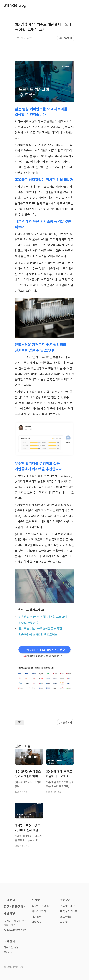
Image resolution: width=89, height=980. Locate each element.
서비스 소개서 (39, 911)
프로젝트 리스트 (68, 906)
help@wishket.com (15, 930)
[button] (82, 6)
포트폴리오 (66, 917)
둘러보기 (66, 900)
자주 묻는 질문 (11, 947)
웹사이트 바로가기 (41, 906)
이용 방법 (37, 917)
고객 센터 (9, 941)
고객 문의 (9, 900)
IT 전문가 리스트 (69, 911)
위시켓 (36, 900)
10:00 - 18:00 (16, 923)
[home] (15, 5)
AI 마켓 (64, 922)
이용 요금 (37, 922)
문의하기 (8, 953)
